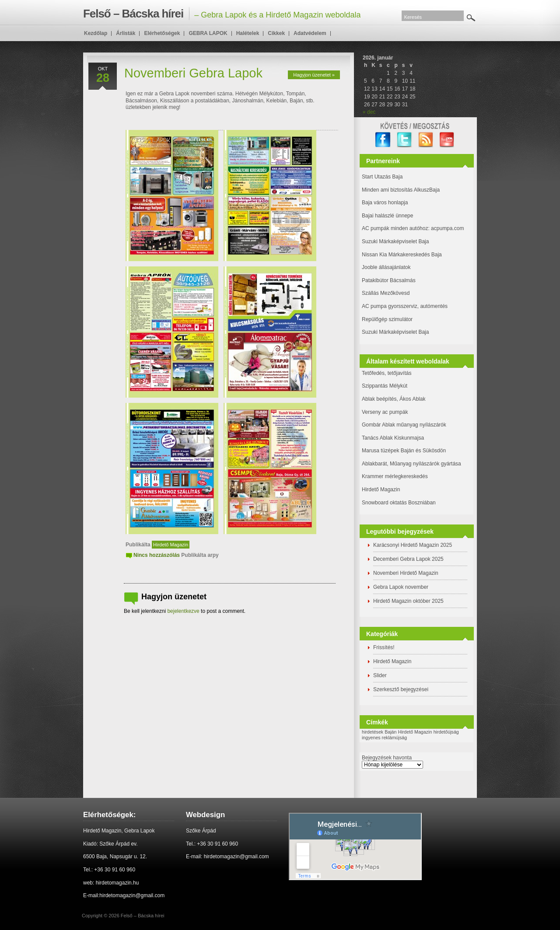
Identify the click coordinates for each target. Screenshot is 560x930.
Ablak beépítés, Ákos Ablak (394, 399)
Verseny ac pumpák (386, 412)
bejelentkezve (183, 611)
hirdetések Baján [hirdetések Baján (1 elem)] (379, 732)
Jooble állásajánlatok (386, 267)
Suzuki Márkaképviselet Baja (395, 241)
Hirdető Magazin (171, 545)
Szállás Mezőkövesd (386, 293)
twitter (404, 140)
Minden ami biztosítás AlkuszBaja (401, 190)
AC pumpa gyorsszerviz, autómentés (405, 306)
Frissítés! (384, 647)
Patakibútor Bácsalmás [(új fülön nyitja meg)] (389, 280)
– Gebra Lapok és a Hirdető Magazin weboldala (222, 14)
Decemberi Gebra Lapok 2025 (408, 559)
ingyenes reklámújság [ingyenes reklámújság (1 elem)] (384, 738)
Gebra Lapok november (401, 587)
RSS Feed (426, 140)
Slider (380, 675)
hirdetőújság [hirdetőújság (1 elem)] (446, 732)
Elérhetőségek (162, 33)
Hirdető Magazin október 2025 (408, 601)
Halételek (248, 33)
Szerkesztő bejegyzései (401, 689)
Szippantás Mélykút (385, 386)
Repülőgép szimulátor (387, 319)
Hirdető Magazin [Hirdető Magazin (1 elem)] (415, 732)
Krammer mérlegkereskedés (395, 476)
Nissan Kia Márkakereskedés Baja (402, 255)
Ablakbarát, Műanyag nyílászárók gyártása (411, 464)
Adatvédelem (310, 33)
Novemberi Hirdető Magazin (406, 573)
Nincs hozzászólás (157, 555)
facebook (383, 140)
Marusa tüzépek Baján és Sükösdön (404, 451)
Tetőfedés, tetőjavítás (387, 373)
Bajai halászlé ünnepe (387, 216)
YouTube (447, 140)
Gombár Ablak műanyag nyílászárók (404, 425)
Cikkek (276, 33)
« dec (369, 112)
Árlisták (126, 33)
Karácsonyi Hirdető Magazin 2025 (413, 545)
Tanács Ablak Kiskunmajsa (393, 438)
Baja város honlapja (385, 203)
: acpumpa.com (446, 228)
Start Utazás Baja (382, 177)
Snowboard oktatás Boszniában (399, 503)
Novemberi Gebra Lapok (193, 73)
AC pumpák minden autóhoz (395, 228)
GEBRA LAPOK (208, 33)
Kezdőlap (96, 33)
